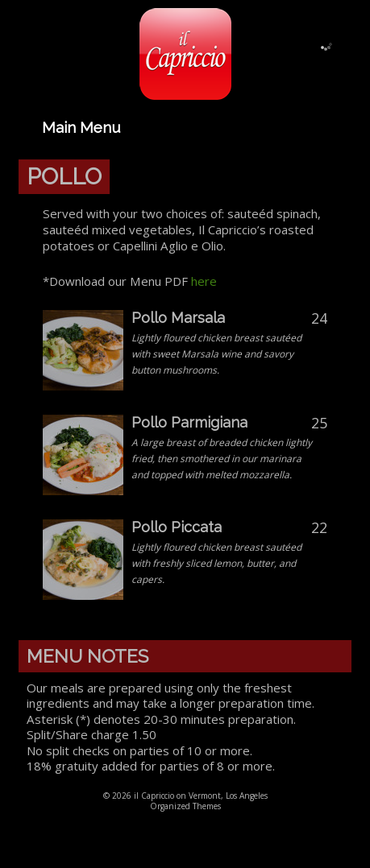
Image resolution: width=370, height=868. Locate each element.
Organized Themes (185, 806)
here (204, 281)
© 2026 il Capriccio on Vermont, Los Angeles (185, 796)
